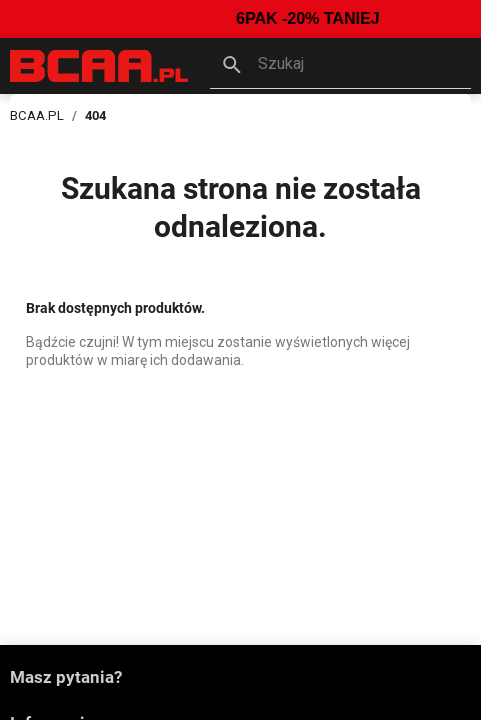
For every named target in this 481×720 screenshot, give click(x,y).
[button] (340, 66)
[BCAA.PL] (100, 64)
